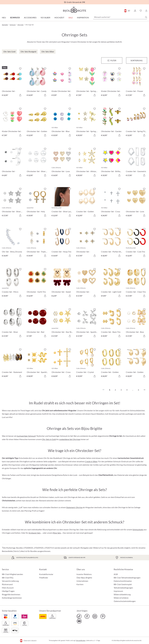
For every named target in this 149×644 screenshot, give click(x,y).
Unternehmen (82, 581)
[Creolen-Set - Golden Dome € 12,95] (87, 203)
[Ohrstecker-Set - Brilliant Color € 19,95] (112, 163)
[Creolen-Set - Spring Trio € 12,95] (136, 122)
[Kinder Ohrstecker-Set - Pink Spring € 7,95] (13, 122)
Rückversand (7, 584)
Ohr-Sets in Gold (49, 439)
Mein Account (8, 588)
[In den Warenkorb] (20, 95)
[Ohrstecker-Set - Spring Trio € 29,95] (87, 122)
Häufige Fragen (8, 591)
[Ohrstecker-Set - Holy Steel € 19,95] (37, 203)
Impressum (118, 591)
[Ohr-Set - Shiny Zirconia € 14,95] (13, 243)
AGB (116, 574)
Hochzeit (59, 17)
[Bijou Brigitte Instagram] (95, 616)
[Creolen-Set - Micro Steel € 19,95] (13, 283)
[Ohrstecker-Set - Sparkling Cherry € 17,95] (87, 323)
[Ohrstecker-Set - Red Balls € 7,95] (37, 323)
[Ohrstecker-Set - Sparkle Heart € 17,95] (87, 283)
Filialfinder (44, 578)
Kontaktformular (46, 574)
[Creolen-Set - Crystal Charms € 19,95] (87, 363)
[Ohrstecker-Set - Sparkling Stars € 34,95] (37, 363)
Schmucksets (138, 529)
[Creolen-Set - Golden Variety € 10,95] (136, 363)
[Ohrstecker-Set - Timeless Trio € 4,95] (13, 163)
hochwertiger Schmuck (26, 436)
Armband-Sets (35, 533)
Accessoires (30, 17)
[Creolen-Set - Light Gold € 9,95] (112, 283)
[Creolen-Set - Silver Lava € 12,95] (62, 203)
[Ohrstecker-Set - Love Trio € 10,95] (136, 203)
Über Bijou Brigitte (84, 578)
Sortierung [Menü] (137, 60)
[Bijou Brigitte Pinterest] (103, 616)
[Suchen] (146, 17)
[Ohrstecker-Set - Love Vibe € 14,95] (62, 163)
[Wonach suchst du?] (120, 17)
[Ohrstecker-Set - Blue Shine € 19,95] (62, 122)
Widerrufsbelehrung (122, 594)
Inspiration (83, 17)
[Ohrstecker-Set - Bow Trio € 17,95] (136, 323)
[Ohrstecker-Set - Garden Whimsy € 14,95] (112, 122)
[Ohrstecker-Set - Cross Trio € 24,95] (62, 363)
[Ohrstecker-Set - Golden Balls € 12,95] (37, 122)
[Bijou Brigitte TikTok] (79, 616)
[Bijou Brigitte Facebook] (87, 616)
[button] (135, 11)
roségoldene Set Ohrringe (70, 439)
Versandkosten (81, 640)
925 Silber (45, 17)
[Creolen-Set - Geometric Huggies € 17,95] (136, 163)
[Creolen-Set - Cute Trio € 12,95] (136, 243)
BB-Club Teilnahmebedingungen (127, 578)
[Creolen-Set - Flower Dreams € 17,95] (136, 82)
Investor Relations (84, 574)
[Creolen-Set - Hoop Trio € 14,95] (62, 243)
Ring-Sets (57, 533)
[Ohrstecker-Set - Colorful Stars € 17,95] (87, 243)
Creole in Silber (91, 461)
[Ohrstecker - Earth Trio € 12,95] (37, 283)
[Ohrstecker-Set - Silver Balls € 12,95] (37, 163)
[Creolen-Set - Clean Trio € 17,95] (136, 283)
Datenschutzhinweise (123, 581)
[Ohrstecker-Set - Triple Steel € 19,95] (37, 243)
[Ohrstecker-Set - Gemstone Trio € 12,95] (13, 82)
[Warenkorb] (146, 11)
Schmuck (15, 17)
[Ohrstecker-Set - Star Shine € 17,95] (62, 323)
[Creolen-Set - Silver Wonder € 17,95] (13, 323)
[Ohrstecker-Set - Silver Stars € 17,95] (13, 203)
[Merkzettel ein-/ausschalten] (20, 69)
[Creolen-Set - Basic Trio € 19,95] (112, 323)
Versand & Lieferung (10, 581)
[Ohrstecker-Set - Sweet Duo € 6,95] (62, 283)
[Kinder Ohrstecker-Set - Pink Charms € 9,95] (62, 82)
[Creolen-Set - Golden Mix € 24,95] (112, 363)
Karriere (80, 584)
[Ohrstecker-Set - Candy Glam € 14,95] (37, 82)
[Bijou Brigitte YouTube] (79, 621)
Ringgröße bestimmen (11, 594)
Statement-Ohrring (74, 507)
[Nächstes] (144, 390)
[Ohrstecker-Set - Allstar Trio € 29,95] (87, 163)
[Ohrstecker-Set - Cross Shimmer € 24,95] (112, 203)
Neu (4, 17)
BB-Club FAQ (8, 578)
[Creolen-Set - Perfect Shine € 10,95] (112, 243)
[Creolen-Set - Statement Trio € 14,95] (13, 363)
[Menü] (112, 60)
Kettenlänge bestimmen (12, 598)
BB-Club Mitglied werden (12, 574)
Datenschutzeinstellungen (125, 601)
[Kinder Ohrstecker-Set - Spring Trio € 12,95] (112, 82)
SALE (71, 17)
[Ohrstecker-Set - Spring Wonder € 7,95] (87, 82)
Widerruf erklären (121, 598)
